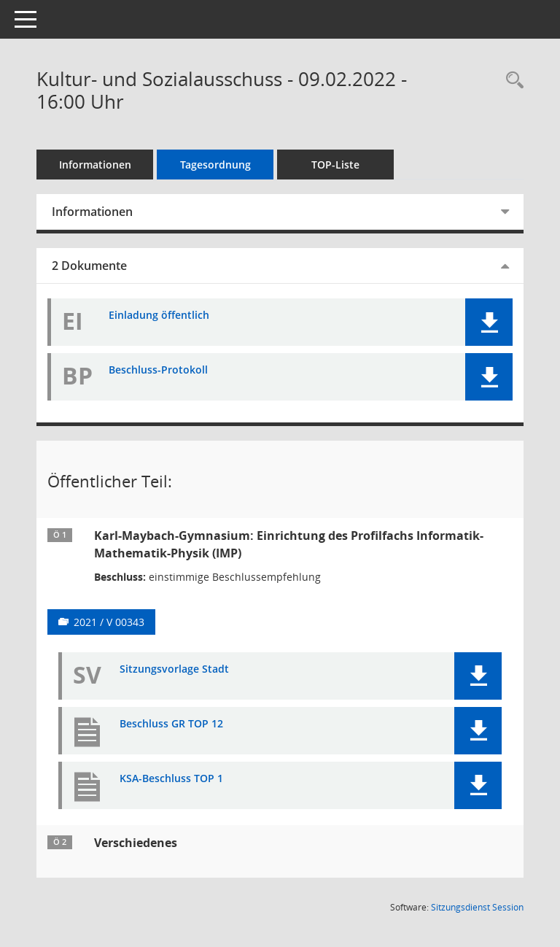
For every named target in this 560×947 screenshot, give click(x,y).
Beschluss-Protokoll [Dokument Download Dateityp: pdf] (158, 370)
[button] (489, 322)
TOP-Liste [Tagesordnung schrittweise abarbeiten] (335, 165)
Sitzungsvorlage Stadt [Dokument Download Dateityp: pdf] (174, 669)
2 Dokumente (89, 266)
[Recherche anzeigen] (511, 81)
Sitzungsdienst (477, 907)
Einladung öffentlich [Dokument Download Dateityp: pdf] (159, 316)
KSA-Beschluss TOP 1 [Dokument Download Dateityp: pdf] (171, 779)
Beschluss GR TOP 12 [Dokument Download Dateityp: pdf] (171, 724)
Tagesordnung (215, 165)
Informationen (95, 165)
